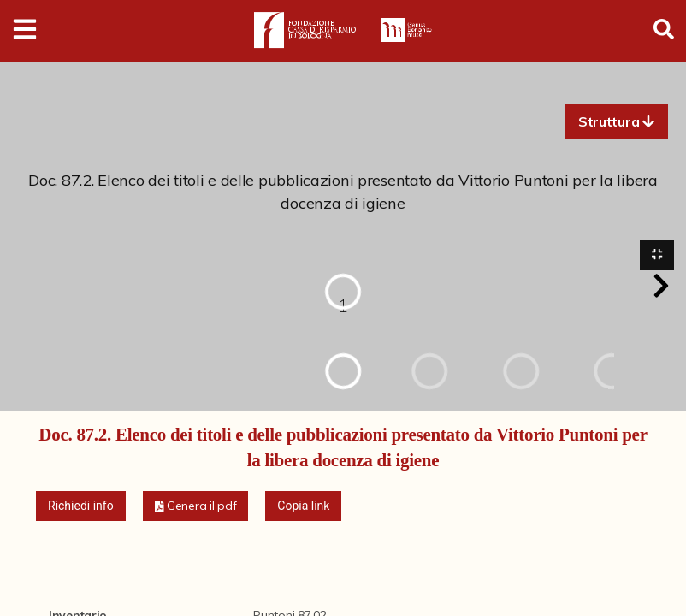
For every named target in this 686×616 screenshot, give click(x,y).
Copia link (303, 506)
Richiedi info (81, 506)
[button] (616, 121)
